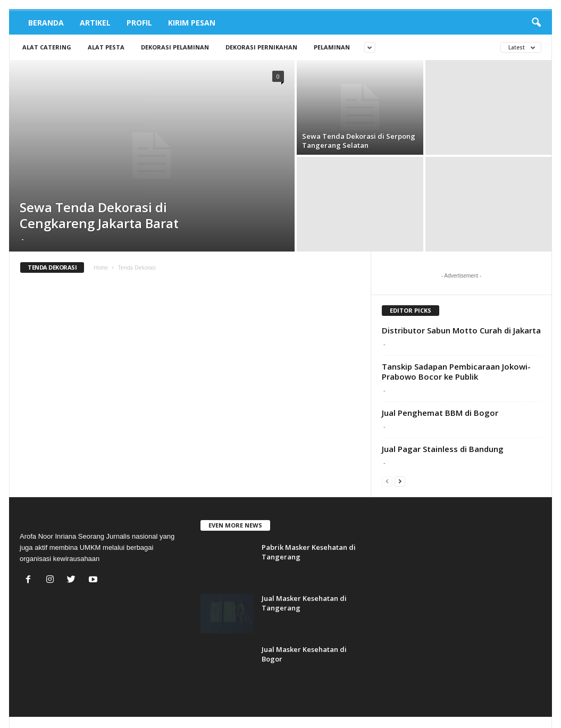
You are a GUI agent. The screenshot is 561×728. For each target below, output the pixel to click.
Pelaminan (332, 47)
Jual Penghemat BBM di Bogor (440, 413)
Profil (139, 23)
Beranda (46, 23)
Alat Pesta (106, 47)
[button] (536, 23)
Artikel (95, 23)
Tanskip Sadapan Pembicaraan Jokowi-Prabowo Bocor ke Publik (456, 371)
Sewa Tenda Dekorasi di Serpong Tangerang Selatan (359, 141)
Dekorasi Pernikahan (261, 47)
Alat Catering (47, 47)
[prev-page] (387, 481)
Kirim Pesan (192, 23)
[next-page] (400, 481)
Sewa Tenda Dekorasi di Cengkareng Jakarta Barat (99, 215)
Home (101, 267)
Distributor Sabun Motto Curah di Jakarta (461, 330)
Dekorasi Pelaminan (175, 47)
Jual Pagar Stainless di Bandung (443, 449)
